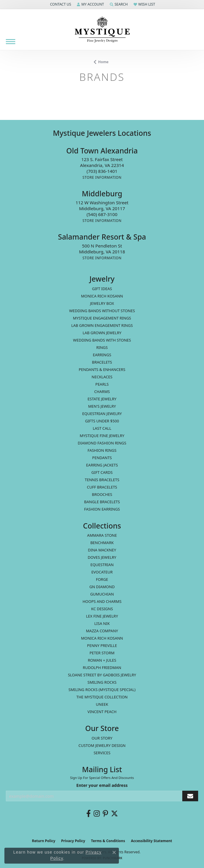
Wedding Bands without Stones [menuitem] (102, 311)
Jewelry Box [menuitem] (102, 303)
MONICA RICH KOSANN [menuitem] (102, 296)
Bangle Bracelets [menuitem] (102, 502)
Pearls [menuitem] (102, 384)
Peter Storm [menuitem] (102, 653)
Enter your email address (102, 785)
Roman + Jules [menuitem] (102, 660)
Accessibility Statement (151, 841)
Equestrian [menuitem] (102, 565)
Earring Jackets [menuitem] (102, 465)
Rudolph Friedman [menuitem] (102, 668)
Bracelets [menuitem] (102, 362)
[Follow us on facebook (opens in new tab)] (88, 814)
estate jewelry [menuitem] (102, 399)
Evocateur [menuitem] (102, 572)
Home (103, 62)
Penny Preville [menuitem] (102, 645)
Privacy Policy (73, 841)
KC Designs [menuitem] (102, 609)
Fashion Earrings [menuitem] (102, 509)
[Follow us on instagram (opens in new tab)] (97, 814)
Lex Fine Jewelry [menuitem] (102, 616)
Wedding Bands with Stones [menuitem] (102, 340)
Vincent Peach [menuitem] (102, 712)
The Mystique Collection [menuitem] (102, 697)
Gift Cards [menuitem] (102, 472)
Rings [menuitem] (102, 347)
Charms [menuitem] (102, 392)
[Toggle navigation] (11, 42)
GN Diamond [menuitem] (102, 587)
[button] (60, 4)
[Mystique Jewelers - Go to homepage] (102, 30)
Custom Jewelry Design (102, 745)
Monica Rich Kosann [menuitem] (102, 638)
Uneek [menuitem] (102, 704)
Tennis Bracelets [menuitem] (102, 480)
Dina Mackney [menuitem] (102, 550)
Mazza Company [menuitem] (102, 631)
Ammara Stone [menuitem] (102, 535)
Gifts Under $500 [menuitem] (102, 421)
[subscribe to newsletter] (190, 796)
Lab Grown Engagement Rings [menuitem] (102, 325)
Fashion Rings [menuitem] (102, 450)
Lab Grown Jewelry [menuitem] (102, 333)
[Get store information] (102, 177)
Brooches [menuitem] (102, 494)
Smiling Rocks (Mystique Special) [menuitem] (102, 690)
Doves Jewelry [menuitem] (102, 557)
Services (102, 753)
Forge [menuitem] (102, 579)
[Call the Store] (102, 171)
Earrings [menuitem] (102, 355)
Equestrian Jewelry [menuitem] (102, 414)
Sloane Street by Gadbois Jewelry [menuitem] (102, 675)
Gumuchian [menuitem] (102, 594)
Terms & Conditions (108, 841)
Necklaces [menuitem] (102, 377)
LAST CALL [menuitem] (102, 428)
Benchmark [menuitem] (102, 543)
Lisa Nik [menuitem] (102, 623)
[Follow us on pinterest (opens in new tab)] (105, 814)
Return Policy (44, 841)
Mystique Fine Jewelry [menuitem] (102, 436)
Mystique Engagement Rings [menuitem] (102, 318)
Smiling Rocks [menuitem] (102, 682)
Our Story (102, 738)
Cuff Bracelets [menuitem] (102, 487)
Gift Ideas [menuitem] (102, 289)
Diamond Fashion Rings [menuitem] (102, 443)
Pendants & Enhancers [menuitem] (102, 369)
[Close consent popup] (114, 852)
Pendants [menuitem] (102, 458)
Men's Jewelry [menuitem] (102, 406)
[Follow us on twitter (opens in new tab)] (114, 814)
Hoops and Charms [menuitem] (102, 601)
